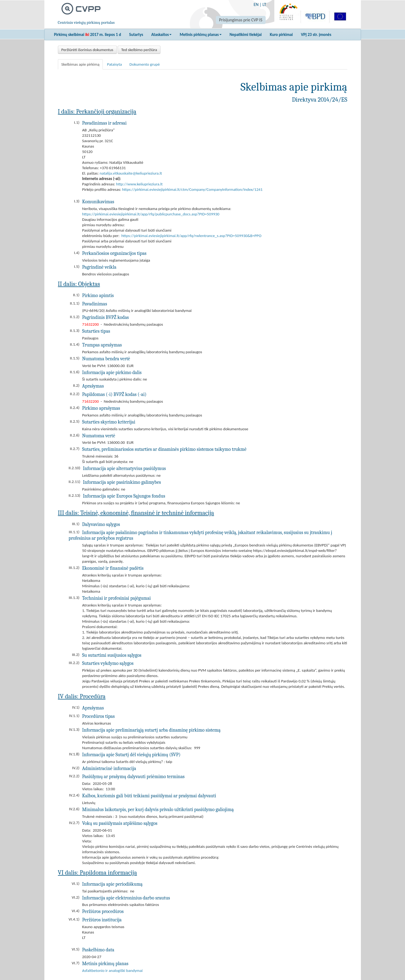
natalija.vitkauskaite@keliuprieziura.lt (131, 173)
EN (256, 4)
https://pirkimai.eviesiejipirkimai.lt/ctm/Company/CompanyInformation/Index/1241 (192, 189)
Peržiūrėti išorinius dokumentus (87, 50)
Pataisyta (114, 64)
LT (264, 4)
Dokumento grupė (145, 64)
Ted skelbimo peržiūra (139, 50)
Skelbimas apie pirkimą (80, 64)
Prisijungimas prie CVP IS (241, 20)
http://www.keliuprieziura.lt (139, 184)
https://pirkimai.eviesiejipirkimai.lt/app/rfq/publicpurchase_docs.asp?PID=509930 (151, 214)
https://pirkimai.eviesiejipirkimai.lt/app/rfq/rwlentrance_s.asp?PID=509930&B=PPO (192, 236)
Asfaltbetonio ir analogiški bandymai (113, 971)
